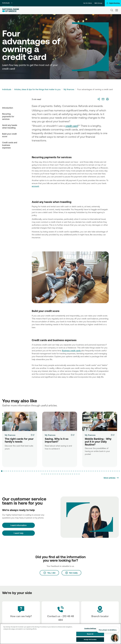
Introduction (8, 108)
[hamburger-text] (117, 10)
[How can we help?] (21, 614)
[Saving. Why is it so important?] (60, 421)
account (35, 186)
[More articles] (111, 478)
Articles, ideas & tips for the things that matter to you (37, 89)
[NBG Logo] (11, 10)
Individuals (7, 3)
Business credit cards (72, 351)
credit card (72, 126)
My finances (69, 89)
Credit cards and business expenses (10, 145)
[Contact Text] (61, 614)
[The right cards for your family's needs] (20, 421)
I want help (19, 533)
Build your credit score (9, 135)
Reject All (90, 634)
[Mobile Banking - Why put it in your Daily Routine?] (100, 421)
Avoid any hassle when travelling (10, 126)
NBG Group (98, 3)
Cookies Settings (90, 628)
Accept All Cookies (90, 640)
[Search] (112, 10)
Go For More (88, 3)
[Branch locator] (100, 614)
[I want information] (18, 525)
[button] (2, 471)
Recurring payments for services (8, 116)
